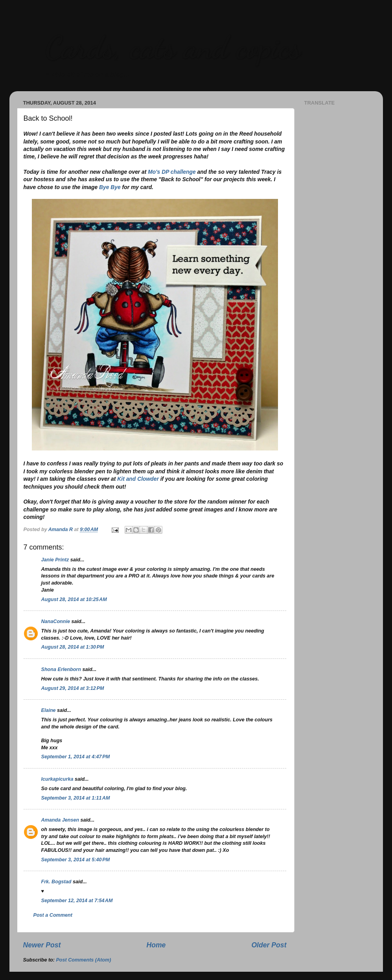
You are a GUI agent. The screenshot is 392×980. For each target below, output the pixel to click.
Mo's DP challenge (172, 172)
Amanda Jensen (60, 820)
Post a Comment (53, 915)
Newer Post (42, 945)
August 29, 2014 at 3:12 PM (73, 688)
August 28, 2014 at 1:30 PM (73, 647)
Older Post (269, 945)
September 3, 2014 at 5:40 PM (76, 860)
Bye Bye (110, 187)
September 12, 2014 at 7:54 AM (77, 901)
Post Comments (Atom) (83, 960)
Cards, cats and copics (173, 47)
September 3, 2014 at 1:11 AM (76, 798)
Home (156, 945)
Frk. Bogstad (56, 882)
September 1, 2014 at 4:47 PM (76, 757)
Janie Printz (55, 560)
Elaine (49, 710)
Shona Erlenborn (61, 669)
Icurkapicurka (57, 779)
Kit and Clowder (138, 479)
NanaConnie (56, 621)
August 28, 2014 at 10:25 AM (74, 599)
